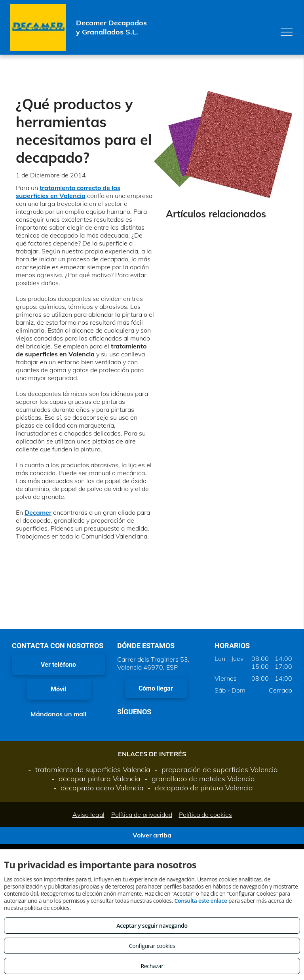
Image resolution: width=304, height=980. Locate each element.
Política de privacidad (142, 814)
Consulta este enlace (200, 901)
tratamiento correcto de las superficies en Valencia (68, 192)
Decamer (38, 512)
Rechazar (152, 966)
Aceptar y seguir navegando (152, 926)
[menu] (287, 32)
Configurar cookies (152, 946)
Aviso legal (88, 814)
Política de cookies (205, 814)
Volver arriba (152, 835)
